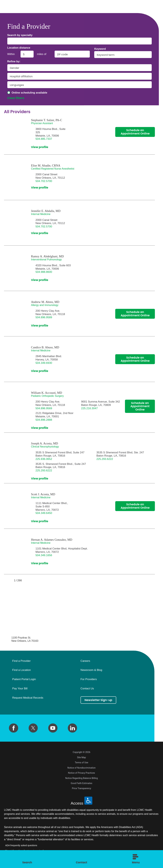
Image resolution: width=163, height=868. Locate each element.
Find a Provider (21, 661)
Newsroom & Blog (91, 670)
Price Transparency (81, 788)
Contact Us (87, 689)
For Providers (89, 679)
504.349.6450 (44, 513)
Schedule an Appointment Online (135, 132)
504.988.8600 (44, 272)
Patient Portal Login (24, 679)
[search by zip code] (72, 54)
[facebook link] (14, 728)
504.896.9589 (44, 317)
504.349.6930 (44, 363)
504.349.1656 (44, 555)
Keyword (100, 49)
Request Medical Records (28, 698)
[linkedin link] (72, 728)
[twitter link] (33, 728)
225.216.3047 (89, 408)
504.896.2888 (44, 420)
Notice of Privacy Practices (81, 773)
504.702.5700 (44, 181)
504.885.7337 (44, 139)
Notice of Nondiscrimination (82, 768)
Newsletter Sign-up (99, 700)
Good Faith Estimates (82, 783)
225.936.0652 (44, 459)
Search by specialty (20, 35)
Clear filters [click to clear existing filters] (16, 98)
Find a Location (21, 670)
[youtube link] (53, 728)
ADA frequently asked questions (21, 845)
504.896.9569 (44, 408)
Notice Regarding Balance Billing (81, 778)
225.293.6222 (105, 459)
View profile (40, 147)
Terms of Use (81, 763)
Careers (85, 661)
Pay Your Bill (20, 689)
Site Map (81, 757)
